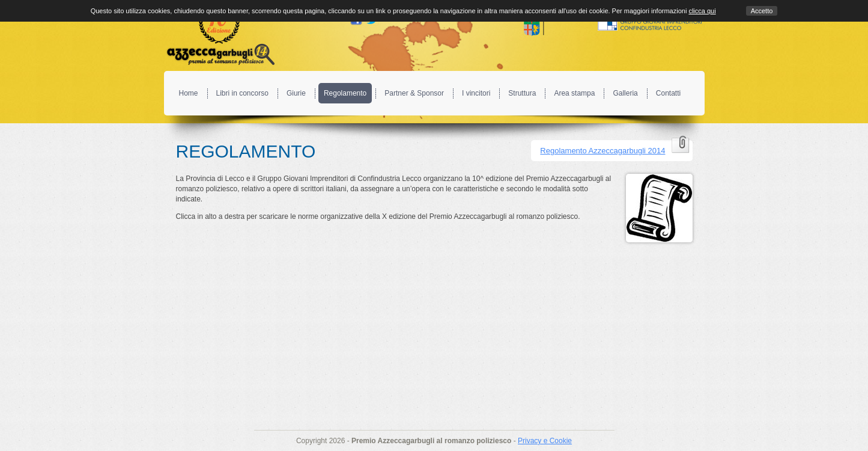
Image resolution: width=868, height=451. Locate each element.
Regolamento (345, 93)
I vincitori (476, 93)
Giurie (296, 93)
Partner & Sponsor (414, 93)
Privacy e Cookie (545, 441)
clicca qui (702, 11)
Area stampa (574, 93)
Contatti (668, 93)
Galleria (625, 93)
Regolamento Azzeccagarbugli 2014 (602, 151)
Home (189, 93)
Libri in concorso (242, 93)
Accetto (762, 11)
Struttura (522, 93)
